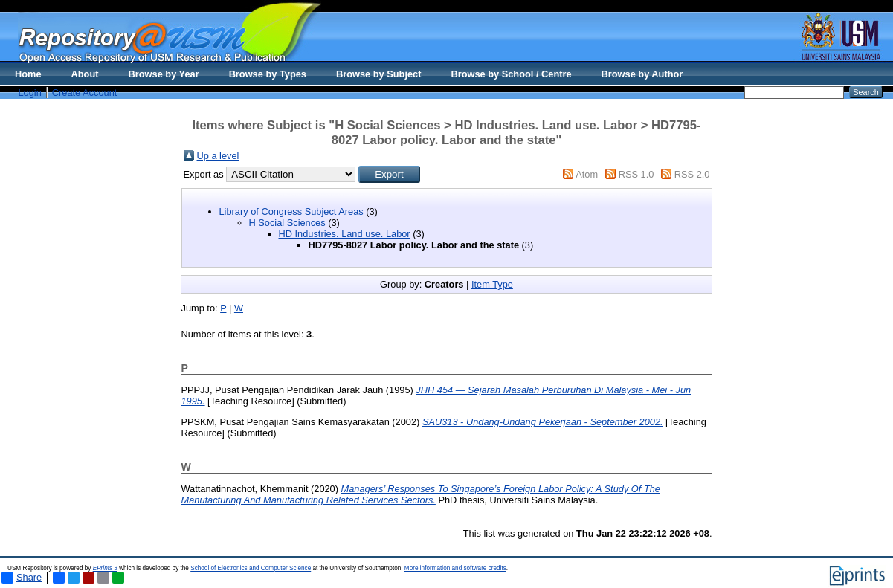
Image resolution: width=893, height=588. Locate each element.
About (85, 74)
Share (22, 578)
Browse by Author (642, 74)
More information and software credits (455, 568)
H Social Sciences (287, 223)
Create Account (85, 93)
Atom (587, 174)
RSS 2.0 (692, 174)
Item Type (492, 284)
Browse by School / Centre (511, 74)
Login (30, 93)
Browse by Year (164, 74)
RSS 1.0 (636, 174)
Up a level (218, 156)
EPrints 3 (105, 568)
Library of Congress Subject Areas (291, 211)
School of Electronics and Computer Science (251, 568)
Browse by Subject (379, 74)
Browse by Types (268, 74)
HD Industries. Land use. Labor (345, 234)
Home (28, 74)
